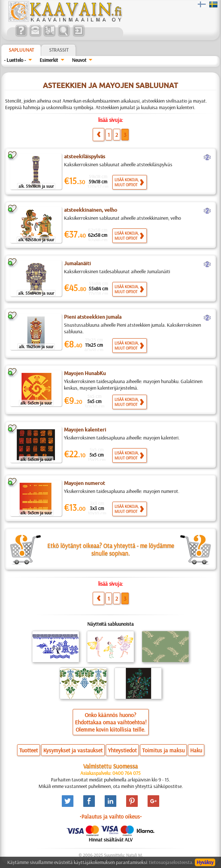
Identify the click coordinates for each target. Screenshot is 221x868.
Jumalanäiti (77, 263)
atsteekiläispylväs (85, 156)
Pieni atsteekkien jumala (93, 317)
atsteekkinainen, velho (91, 210)
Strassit (59, 50)
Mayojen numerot (85, 483)
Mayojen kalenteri (85, 430)
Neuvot (79, 60)
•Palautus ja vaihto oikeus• (111, 816)
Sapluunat (21, 50)
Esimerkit (49, 60)
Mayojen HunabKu (85, 373)
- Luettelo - (15, 60)
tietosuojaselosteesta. (171, 862)
